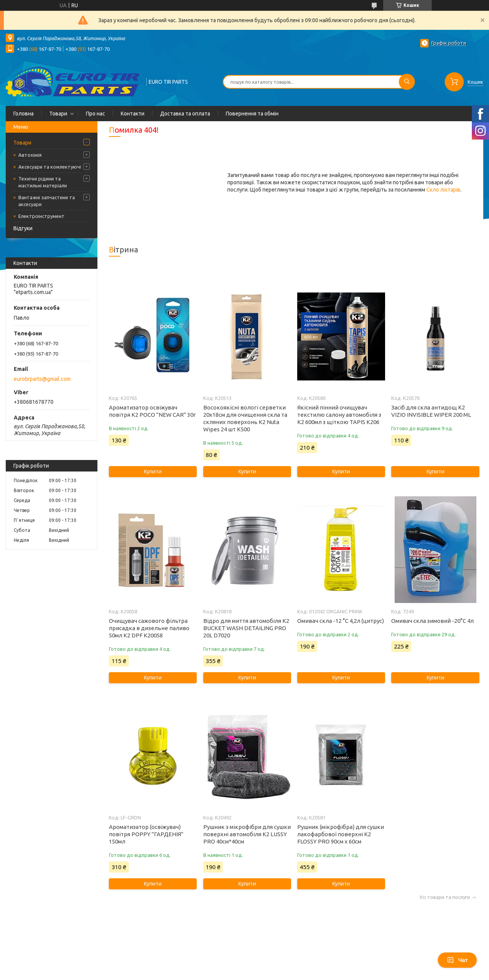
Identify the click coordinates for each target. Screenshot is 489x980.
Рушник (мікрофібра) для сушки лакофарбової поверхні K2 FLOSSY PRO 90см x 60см (341, 834)
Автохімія (30, 155)
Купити (153, 471)
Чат (457, 960)
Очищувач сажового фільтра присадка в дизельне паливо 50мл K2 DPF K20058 (149, 628)
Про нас (96, 114)
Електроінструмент (41, 216)
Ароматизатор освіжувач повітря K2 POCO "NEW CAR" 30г (152, 411)
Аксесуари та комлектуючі (50, 167)
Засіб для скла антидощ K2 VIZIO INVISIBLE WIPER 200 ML (431, 411)
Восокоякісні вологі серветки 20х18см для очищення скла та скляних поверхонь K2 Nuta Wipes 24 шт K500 (245, 418)
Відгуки (23, 228)
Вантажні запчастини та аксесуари (47, 201)
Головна (23, 114)
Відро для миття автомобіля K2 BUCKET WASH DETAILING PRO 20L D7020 (246, 628)
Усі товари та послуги (445, 897)
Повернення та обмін (252, 114)
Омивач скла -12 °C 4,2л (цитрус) (341, 621)
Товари (58, 114)
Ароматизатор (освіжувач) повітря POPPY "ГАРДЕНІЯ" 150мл (146, 834)
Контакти (133, 114)
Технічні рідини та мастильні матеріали (43, 182)
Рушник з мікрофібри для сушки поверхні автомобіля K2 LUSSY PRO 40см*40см (247, 834)
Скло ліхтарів (443, 190)
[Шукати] (407, 82)
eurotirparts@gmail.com (42, 379)
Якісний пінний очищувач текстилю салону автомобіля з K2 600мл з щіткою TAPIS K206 (339, 415)
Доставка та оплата (185, 114)
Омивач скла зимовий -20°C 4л (432, 621)
